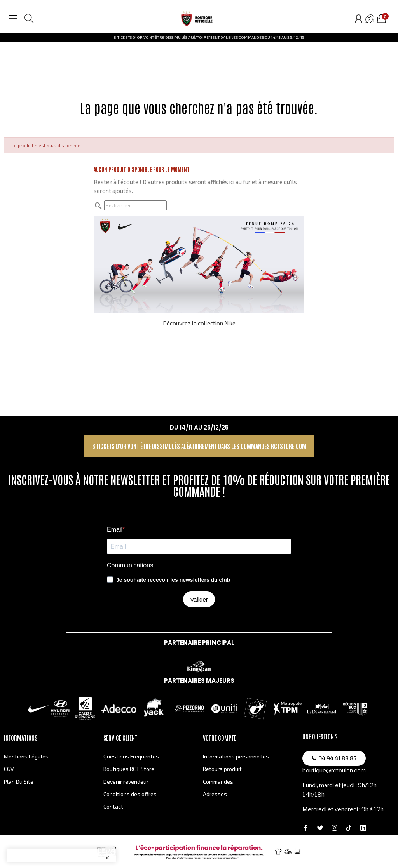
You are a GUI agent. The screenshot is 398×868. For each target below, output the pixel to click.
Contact (113, 806)
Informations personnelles (236, 756)
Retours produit (222, 769)
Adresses (215, 794)
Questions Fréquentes (131, 756)
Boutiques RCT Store (129, 769)
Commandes (218, 782)
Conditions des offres (130, 794)
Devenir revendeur (126, 782)
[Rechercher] (135, 205)
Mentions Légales (26, 756)
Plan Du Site (19, 782)
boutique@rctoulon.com (334, 771)
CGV (9, 769)
